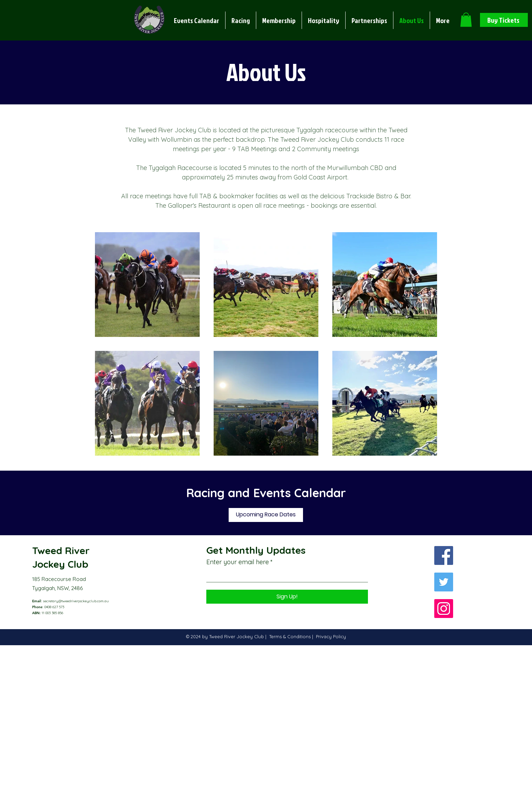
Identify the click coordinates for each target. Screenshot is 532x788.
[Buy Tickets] (504, 20)
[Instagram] (444, 609)
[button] (241, 20)
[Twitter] (444, 582)
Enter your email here (238, 562)
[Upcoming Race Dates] (266, 515)
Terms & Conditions (291, 636)
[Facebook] (444, 555)
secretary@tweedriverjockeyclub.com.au (76, 601)
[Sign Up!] (287, 597)
